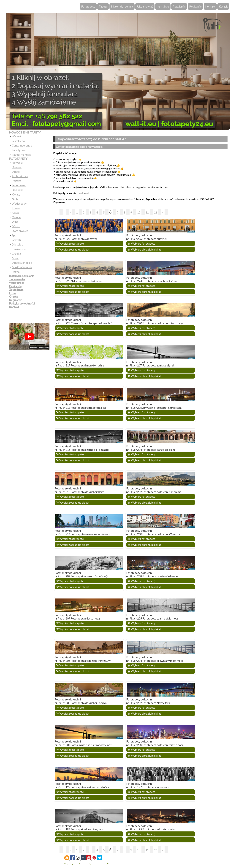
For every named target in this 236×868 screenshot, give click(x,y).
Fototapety (88, 6)
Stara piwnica (20, 231)
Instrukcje (163, 6)
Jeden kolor (19, 185)
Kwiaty (16, 194)
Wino (15, 222)
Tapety (103, 6)
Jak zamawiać (145, 6)
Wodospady (19, 203)
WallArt (16, 136)
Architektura (20, 176)
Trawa (16, 208)
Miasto (16, 226)
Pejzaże (16, 181)
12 (155, 212)
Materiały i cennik (122, 6)
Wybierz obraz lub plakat (74, 249)
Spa (14, 235)
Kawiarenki (19, 249)
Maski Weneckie (22, 267)
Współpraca (17, 283)
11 (147, 212)
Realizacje (195, 6)
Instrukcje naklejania (22, 276)
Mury (15, 258)
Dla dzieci (18, 244)
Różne (16, 272)
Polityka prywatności (22, 303)
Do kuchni (18, 190)
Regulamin (179, 6)
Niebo (16, 199)
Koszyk (223, 6)
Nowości (17, 163)
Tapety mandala (21, 155)
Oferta (13, 296)
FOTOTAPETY (18, 159)
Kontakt (210, 6)
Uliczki (16, 172)
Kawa (15, 213)
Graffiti (16, 240)
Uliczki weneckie (22, 263)
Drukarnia (15, 286)
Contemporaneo (22, 145)
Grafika (16, 254)
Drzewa (17, 167)
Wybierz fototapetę (72, 243)
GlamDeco (18, 141)
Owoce (16, 217)
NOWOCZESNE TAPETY (25, 132)
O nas (13, 293)
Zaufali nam (16, 290)
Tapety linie (19, 150)
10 (139, 212)
